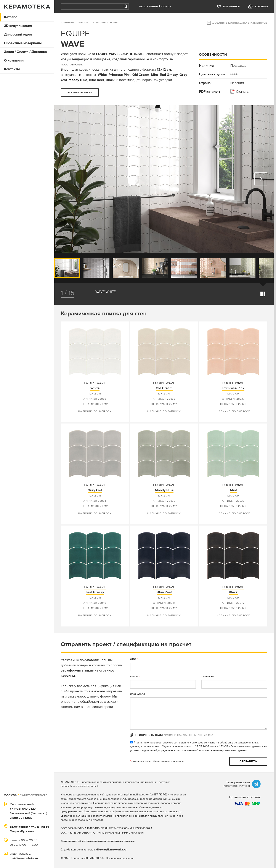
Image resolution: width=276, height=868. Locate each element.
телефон (208, 677)
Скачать (242, 92)
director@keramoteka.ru (111, 850)
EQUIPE (101, 23)
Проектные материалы (23, 43)
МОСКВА (10, 795)
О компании (14, 60)
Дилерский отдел (18, 34)
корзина (262, 7)
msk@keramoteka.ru (24, 858)
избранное (232, 7)
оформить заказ (80, 93)
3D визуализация (18, 26)
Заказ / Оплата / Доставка (26, 52)
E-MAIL (135, 677)
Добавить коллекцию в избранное (240, 23)
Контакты (12, 69)
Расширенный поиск (155, 7)
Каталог (11, 17)
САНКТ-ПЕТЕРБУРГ (34, 795)
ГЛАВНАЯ (67, 23)
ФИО (134, 659)
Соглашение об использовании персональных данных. (98, 841)
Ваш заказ (137, 694)
